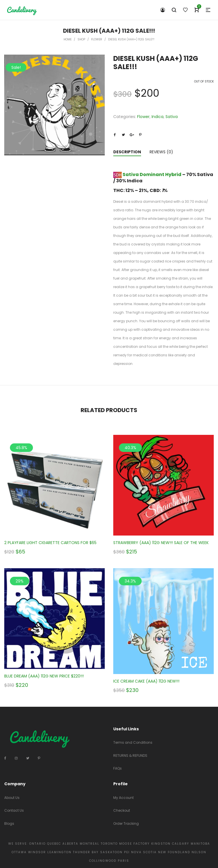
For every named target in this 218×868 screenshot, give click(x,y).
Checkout (122, 810)
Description (127, 152)
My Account (123, 798)
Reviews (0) (161, 152)
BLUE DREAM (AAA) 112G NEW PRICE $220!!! (44, 676)
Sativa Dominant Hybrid (152, 174)
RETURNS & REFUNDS (130, 756)
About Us (12, 798)
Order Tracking (126, 823)
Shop (81, 39)
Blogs (9, 823)
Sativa (172, 117)
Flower (97, 39)
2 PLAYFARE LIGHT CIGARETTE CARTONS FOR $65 (50, 543)
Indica (158, 117)
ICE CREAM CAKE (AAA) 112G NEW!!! (146, 681)
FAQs (118, 768)
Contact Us (14, 810)
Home (68, 39)
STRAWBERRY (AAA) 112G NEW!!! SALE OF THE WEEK (161, 543)
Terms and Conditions (133, 742)
